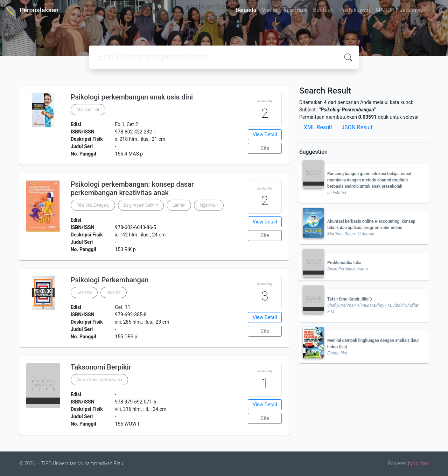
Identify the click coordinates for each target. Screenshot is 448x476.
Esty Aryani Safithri (141, 205)
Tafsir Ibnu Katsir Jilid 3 (350, 299)
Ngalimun (209, 205)
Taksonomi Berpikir (101, 367)
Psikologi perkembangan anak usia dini (132, 97)
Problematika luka (344, 263)
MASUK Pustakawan (401, 10)
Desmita (84, 292)
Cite (265, 148)
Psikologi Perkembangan (110, 280)
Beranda (246, 10)
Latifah (179, 205)
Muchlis (114, 292)
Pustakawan (354, 10)
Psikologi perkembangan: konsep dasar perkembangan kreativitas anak (132, 188)
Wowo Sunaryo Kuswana (99, 380)
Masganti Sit (88, 110)
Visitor (270, 10)
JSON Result (357, 127)
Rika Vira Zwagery (93, 205)
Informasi (295, 10)
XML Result (318, 127)
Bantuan (323, 10)
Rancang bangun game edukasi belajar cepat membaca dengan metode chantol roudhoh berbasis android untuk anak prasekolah (369, 180)
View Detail (265, 134)
